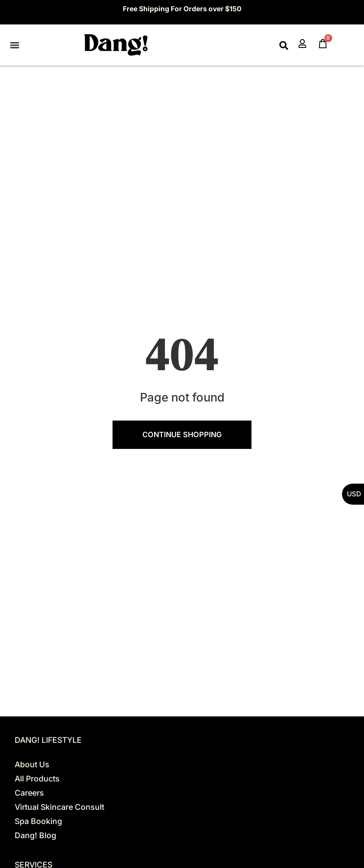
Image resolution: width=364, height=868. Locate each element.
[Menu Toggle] (15, 45)
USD (354, 494)
